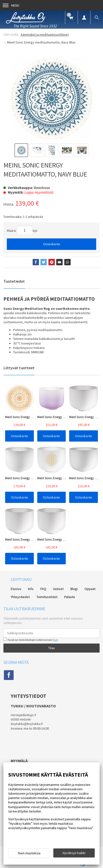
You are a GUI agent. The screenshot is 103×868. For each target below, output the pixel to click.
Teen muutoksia (29, 853)
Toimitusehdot (47, 597)
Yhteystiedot (20, 597)
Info (31, 589)
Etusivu (16, 589)
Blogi (74, 589)
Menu (11, 5)
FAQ (43, 589)
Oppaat (90, 589)
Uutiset (58, 589)
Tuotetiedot (14, 281)
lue (55, 640)
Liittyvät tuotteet (19, 368)
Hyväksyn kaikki (74, 853)
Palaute (70, 597)
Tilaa (51, 648)
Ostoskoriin (52, 244)
